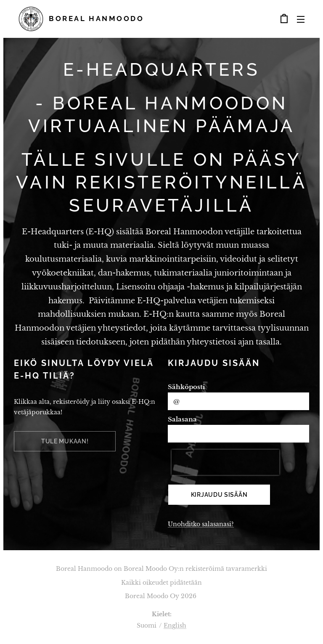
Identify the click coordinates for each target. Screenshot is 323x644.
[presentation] (225, 462)
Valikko (301, 19)
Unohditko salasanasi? (201, 524)
